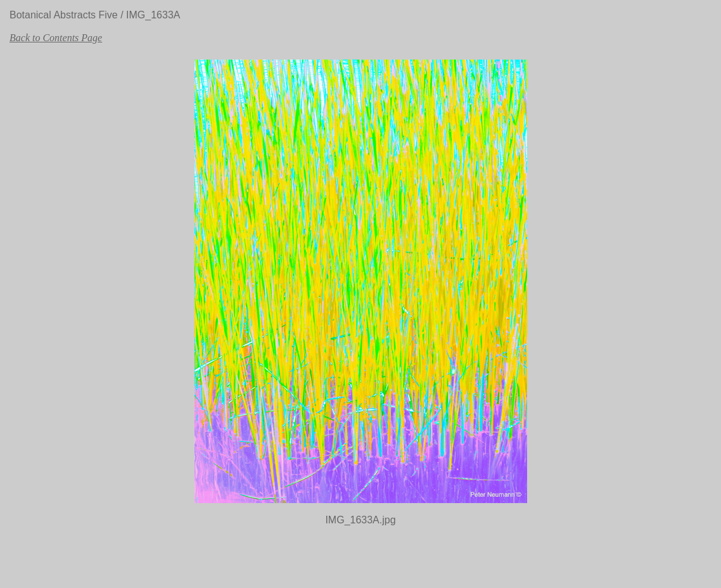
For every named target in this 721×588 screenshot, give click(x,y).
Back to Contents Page (56, 38)
